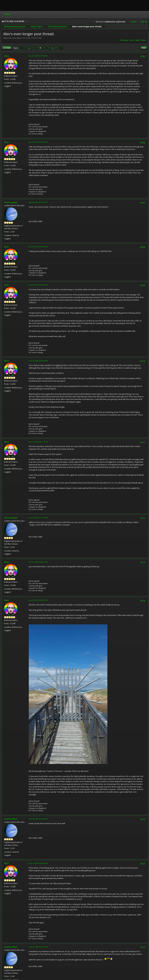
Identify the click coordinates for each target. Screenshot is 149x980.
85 (56, 48)
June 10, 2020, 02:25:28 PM (38, 863)
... (29, 48)
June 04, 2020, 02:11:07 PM (38, 442)
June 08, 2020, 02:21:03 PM (38, 819)
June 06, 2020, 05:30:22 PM (38, 600)
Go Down (7, 48)
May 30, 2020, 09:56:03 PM (38, 202)
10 (49, 48)
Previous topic (127, 40)
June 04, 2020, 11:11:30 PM (38, 518)
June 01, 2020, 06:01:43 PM (38, 285)
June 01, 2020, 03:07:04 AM (38, 247)
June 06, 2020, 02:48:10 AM (38, 562)
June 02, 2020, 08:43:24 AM (38, 361)
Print (144, 48)
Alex (6, 56)
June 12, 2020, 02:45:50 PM (38, 947)
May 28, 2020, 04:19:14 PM (38, 56)
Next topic (141, 40)
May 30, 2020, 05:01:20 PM (38, 142)
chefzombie (11, 202)
